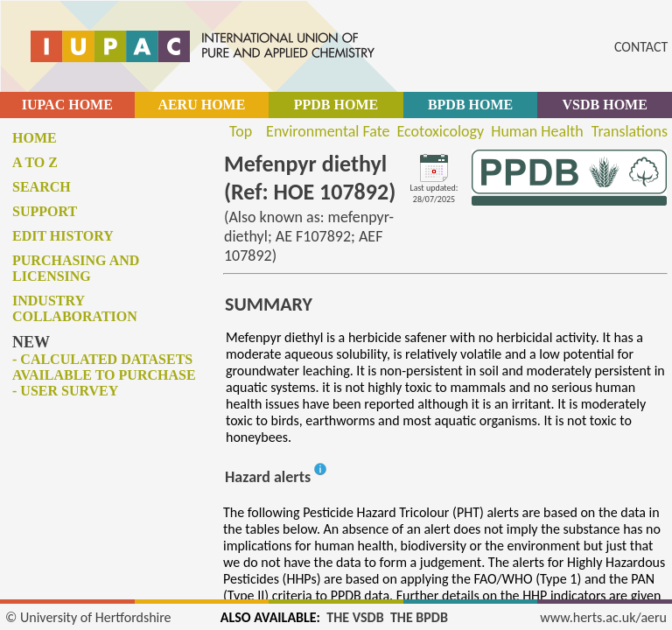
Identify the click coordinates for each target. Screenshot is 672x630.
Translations (630, 131)
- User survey (65, 391)
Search (42, 187)
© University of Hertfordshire (88, 617)
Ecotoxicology (441, 131)
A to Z (35, 162)
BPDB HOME (470, 105)
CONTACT (641, 47)
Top (241, 131)
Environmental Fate (328, 131)
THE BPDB (419, 617)
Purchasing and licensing (76, 268)
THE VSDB (355, 617)
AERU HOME (201, 105)
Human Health (537, 131)
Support (45, 211)
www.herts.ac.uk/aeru (603, 617)
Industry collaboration (75, 308)
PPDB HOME (336, 105)
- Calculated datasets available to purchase (104, 367)
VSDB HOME (605, 105)
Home (35, 138)
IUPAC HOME (67, 105)
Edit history (63, 236)
